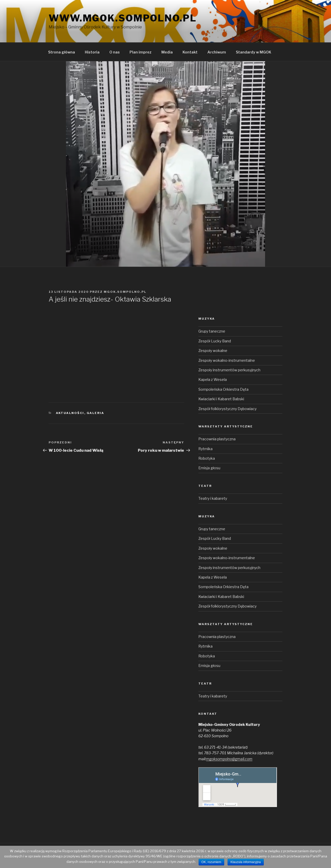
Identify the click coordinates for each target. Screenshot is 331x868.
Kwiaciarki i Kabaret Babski (221, 399)
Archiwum (217, 52)
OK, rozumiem (211, 862)
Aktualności (70, 413)
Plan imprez (141, 52)
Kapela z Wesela (213, 379)
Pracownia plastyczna (217, 439)
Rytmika (205, 449)
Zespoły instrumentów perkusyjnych (229, 370)
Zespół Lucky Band (215, 341)
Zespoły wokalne (213, 351)
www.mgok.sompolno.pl (123, 18)
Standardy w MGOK (254, 52)
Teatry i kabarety (213, 498)
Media (167, 52)
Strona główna (62, 52)
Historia (92, 52)
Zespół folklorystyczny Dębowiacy (227, 409)
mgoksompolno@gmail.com (229, 759)
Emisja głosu (209, 468)
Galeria (96, 413)
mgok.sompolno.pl (125, 292)
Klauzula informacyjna (246, 862)
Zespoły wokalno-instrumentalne (227, 360)
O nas (115, 52)
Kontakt (190, 52)
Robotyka (207, 458)
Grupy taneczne (212, 331)
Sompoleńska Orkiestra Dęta (223, 389)
